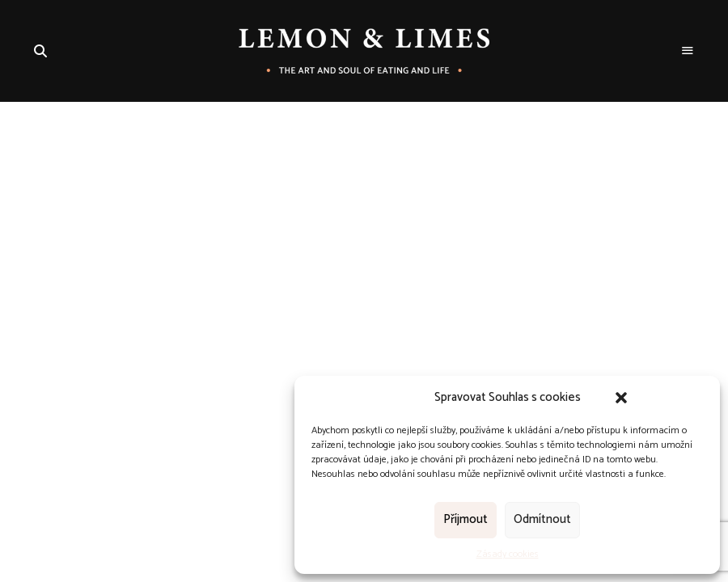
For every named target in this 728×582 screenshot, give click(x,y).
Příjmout (466, 519)
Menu (688, 51)
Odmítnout (542, 519)
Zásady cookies (508, 554)
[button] (621, 398)
